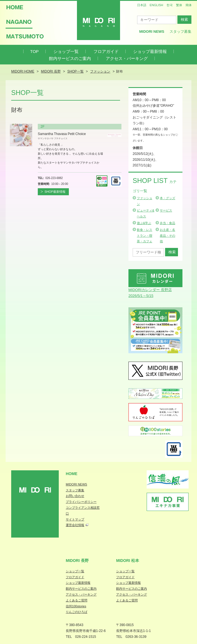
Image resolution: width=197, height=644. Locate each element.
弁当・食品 (167, 223)
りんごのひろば (77, 612)
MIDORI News (152, 32)
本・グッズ (167, 198)
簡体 (189, 5)
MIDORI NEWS (76, 484)
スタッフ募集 (180, 32)
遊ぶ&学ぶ (144, 223)
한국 (170, 5)
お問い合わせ (75, 496)
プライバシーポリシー (81, 502)
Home (72, 474)
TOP (35, 51)
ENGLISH (156, 5)
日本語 (142, 5)
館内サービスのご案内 (70, 58)
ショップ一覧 (66, 51)
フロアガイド (106, 51)
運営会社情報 (75, 525)
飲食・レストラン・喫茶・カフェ (145, 236)
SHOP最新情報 (55, 192)
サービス (166, 210)
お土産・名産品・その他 (167, 236)
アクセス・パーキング (127, 58)
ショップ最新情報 (150, 51)
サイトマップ (75, 519)
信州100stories (76, 606)
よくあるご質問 (77, 600)
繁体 (179, 5)
